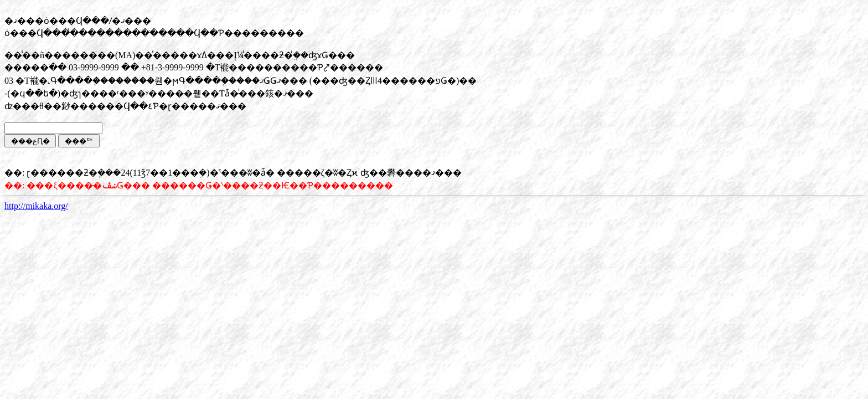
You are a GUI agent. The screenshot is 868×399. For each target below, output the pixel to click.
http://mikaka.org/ (36, 206)
